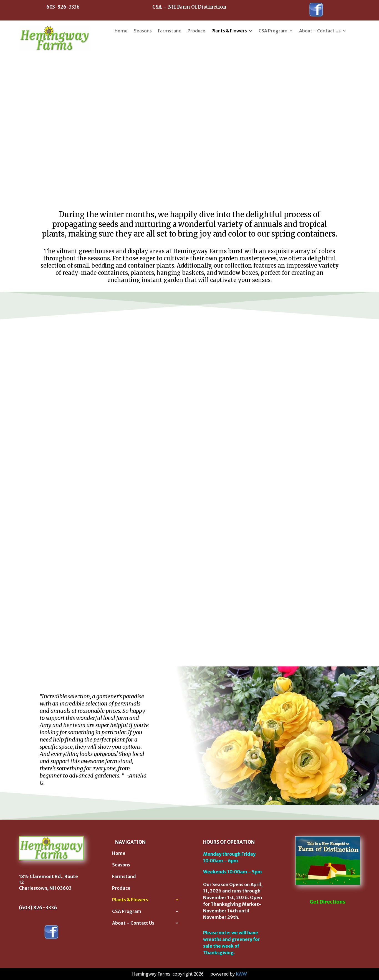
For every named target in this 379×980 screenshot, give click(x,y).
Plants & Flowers (229, 31)
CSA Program (273, 31)
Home (121, 31)
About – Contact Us (320, 31)
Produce (196, 31)
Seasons (143, 31)
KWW (241, 974)
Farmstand (170, 31)
